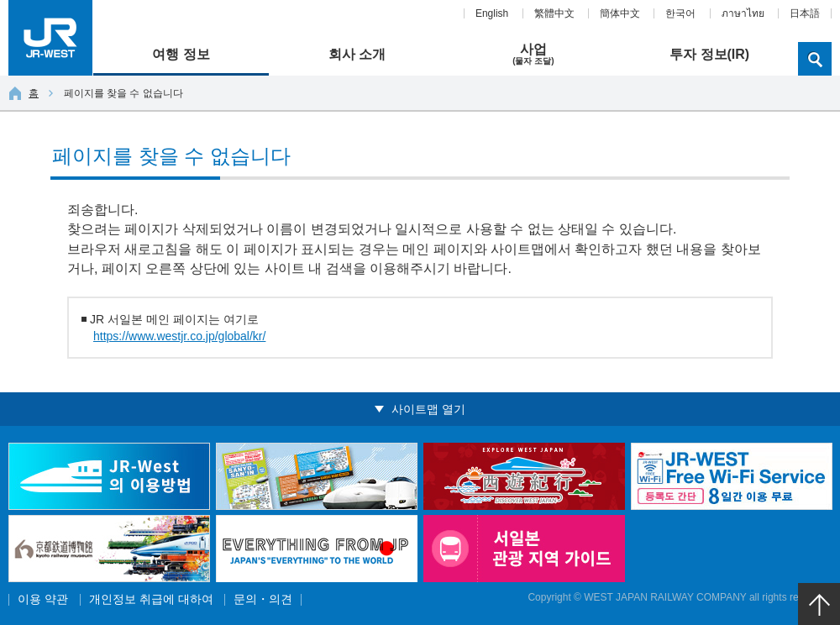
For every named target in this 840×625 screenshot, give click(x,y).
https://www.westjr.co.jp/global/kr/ (179, 336)
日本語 (805, 13)
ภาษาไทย (743, 13)
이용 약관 (43, 599)
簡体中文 (620, 13)
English (492, 13)
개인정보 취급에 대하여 (151, 599)
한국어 (680, 13)
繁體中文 (554, 13)
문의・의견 (263, 599)
